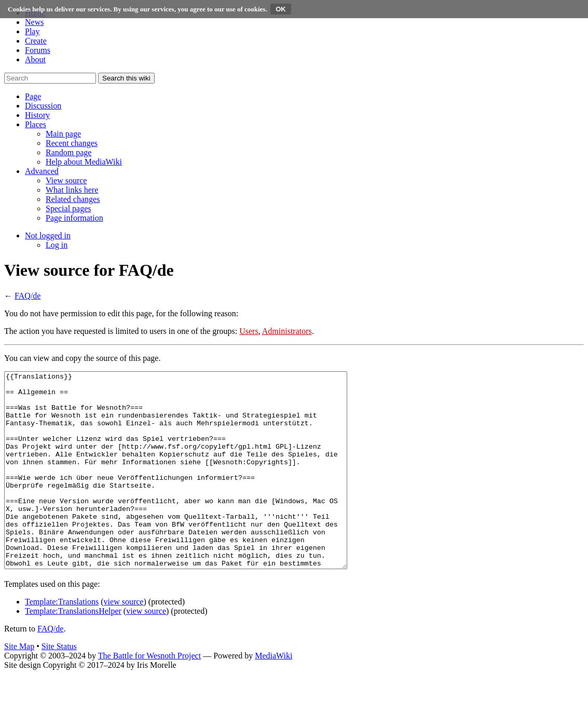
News (34, 22)
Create (36, 41)
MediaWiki (274, 695)
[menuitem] (63, 134)
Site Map (19, 685)
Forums (38, 50)
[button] (33, 96)
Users (249, 331)
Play (32, 31)
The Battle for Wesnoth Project (149, 695)
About (35, 59)
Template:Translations (62, 641)
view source (124, 641)
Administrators (287, 331)
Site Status (59, 685)
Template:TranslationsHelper (73, 650)
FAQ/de (28, 296)
